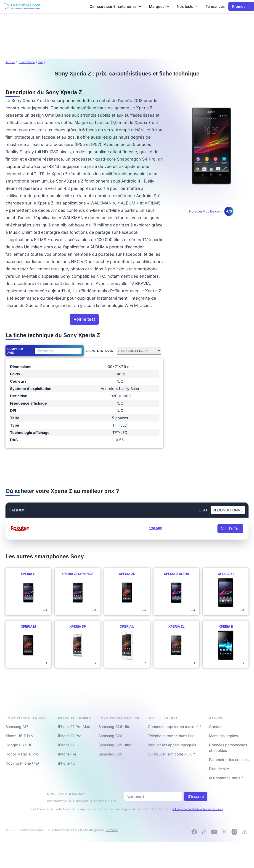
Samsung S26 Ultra (115, 727)
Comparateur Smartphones (116, 6)
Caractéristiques (99, 351)
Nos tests (188, 6)
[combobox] (57, 351)
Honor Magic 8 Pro (22, 754)
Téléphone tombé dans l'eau (172, 736)
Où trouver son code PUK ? (171, 754)
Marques (159, 6)
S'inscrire (196, 796)
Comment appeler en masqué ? (175, 727)
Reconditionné (228, 510)
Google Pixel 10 (19, 745)
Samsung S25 (110, 754)
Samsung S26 (110, 736)
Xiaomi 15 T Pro (19, 736)
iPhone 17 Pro (70, 736)
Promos (241, 6)
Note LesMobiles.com (211, 211)
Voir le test (84, 319)
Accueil (10, 62)
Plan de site (219, 769)
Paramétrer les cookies (229, 760)
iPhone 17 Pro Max (74, 727)
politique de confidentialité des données (197, 809)
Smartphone (27, 62)
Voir (230, 529)
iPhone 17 (66, 745)
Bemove (112, 830)
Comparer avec (15, 351)
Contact (216, 727)
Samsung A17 (17, 727)
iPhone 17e (67, 754)
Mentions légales (223, 736)
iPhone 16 (66, 763)
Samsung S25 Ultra (115, 745)
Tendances (215, 6)
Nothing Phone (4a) (22, 763)
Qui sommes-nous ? (226, 778)
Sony (42, 62)
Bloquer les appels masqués (172, 745)
